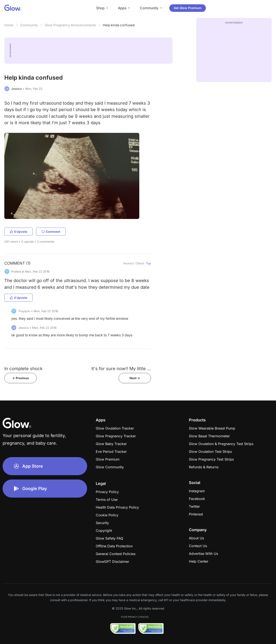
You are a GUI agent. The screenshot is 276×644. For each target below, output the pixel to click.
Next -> (135, 378)
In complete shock (23, 369)
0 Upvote (18, 232)
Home (9, 25)
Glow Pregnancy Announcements (70, 25)
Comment (51, 232)
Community (29, 25)
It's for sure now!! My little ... (121, 369)
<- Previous (21, 378)
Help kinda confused (119, 25)
